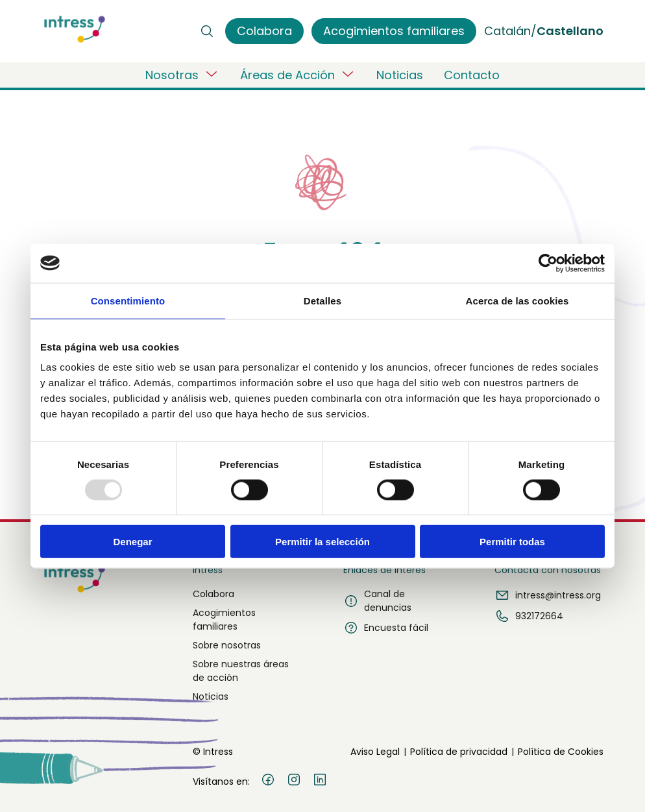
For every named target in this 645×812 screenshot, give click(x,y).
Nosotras (182, 75)
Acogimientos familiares (224, 620)
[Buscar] (207, 31)
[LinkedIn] (320, 781)
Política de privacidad (459, 752)
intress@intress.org (548, 595)
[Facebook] (268, 781)
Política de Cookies (561, 752)
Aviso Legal (375, 752)
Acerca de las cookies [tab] (517, 300)
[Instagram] (294, 781)
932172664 (529, 616)
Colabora (213, 594)
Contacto (472, 75)
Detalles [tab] (322, 300)
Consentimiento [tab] (128, 300)
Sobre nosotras (227, 645)
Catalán (507, 31)
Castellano (570, 31)
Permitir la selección (322, 542)
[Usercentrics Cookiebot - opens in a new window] (548, 263)
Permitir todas (512, 542)
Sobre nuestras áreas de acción (241, 671)
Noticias (400, 75)
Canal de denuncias (377, 601)
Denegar (132, 542)
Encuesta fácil (386, 628)
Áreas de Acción (298, 75)
